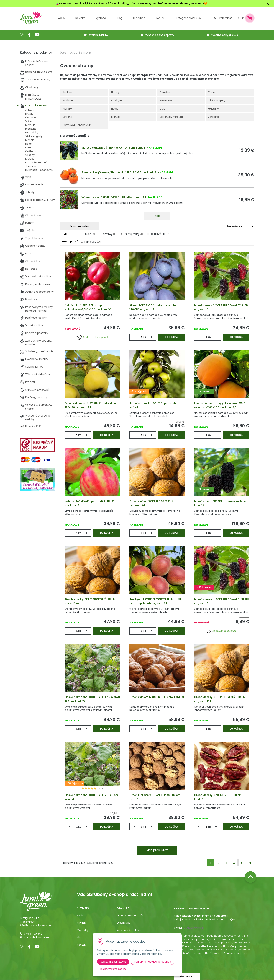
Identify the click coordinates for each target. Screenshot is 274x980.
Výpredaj (101, 18)
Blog (80, 937)
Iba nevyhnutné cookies (113, 969)
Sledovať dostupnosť (92, 337)
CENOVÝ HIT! (161, 234)
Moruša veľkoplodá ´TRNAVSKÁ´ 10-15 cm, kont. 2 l (114, 148)
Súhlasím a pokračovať (113, 962)
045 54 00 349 (33, 934)
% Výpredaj (134, 234)
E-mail (178, 928)
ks (144, 337)
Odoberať (187, 976)
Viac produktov (157, 850)
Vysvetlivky (123, 923)
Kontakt (82, 945)
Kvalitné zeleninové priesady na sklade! (178, 4)
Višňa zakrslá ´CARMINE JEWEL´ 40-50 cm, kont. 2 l (114, 197)
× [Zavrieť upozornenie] (268, 4)
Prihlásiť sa (226, 18)
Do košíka (171, 337)
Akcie (61, 18)
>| (250, 863)
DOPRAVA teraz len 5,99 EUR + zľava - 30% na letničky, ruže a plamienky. (106, 4)
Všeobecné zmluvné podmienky (129, 932)
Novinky (80, 18)
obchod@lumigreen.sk (38, 937)
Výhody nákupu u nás (130, 916)
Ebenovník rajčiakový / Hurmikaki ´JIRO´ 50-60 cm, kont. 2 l (119, 172)
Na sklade (93, 242)
